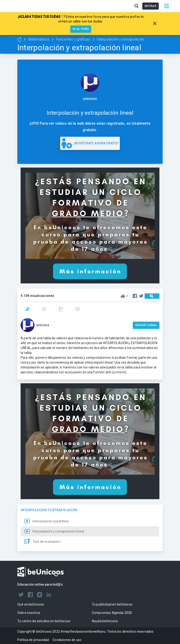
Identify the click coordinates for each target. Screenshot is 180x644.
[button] (90, 521)
